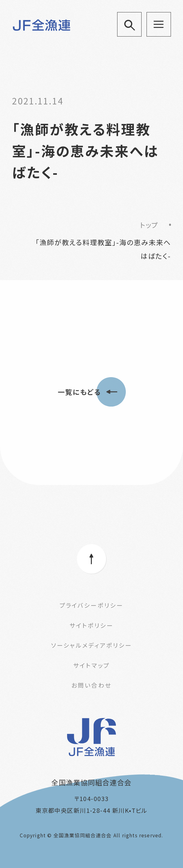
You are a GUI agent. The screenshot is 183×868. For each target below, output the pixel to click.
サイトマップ (91, 665)
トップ (149, 225)
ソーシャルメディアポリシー (91, 645)
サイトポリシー (91, 625)
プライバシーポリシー (91, 605)
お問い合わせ (91, 685)
